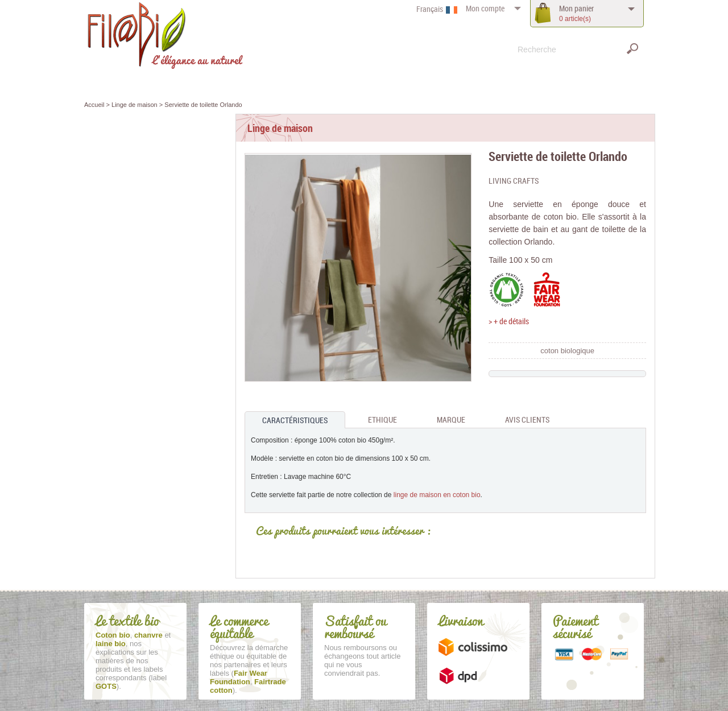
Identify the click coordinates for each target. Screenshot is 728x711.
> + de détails (509, 321)
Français (430, 9)
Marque (451, 419)
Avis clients (527, 419)
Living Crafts (514, 181)
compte (485, 8)
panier (576, 13)
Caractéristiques (295, 420)
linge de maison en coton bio (437, 495)
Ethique (382, 419)
